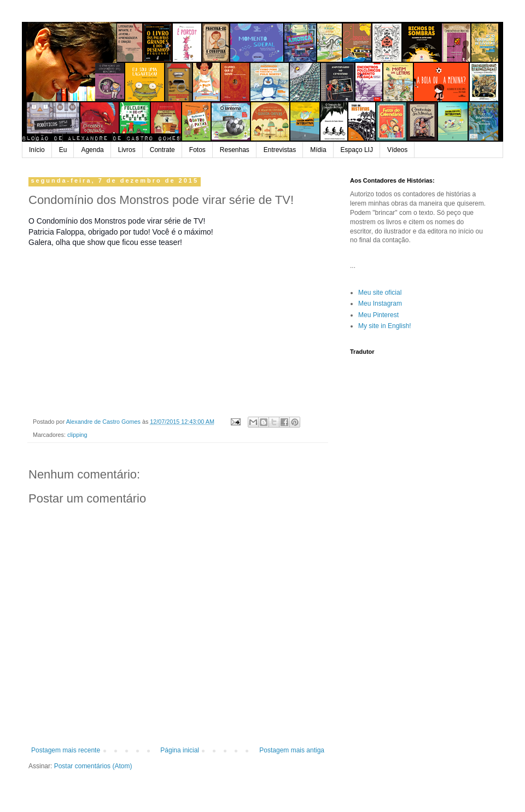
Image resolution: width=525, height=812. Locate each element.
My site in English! (385, 326)
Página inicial (180, 750)
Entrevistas (280, 150)
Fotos (197, 150)
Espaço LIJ (357, 150)
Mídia (318, 150)
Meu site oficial (380, 293)
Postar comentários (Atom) (93, 766)
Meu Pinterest (378, 315)
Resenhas (235, 150)
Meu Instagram (380, 303)
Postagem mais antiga (292, 750)
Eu (63, 150)
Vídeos (397, 150)
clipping (77, 435)
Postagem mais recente (66, 750)
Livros (127, 150)
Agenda (92, 150)
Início (37, 150)
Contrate (162, 150)
